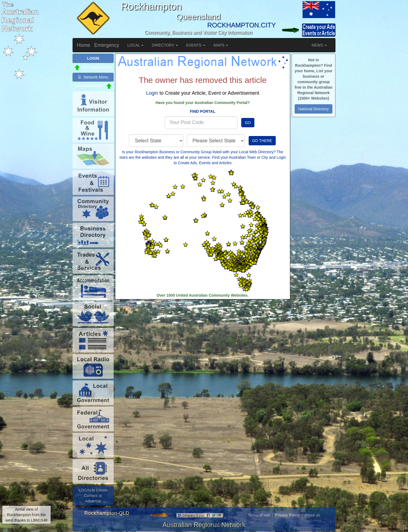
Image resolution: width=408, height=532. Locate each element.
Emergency (107, 45)
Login (152, 93)
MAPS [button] (221, 45)
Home (84, 45)
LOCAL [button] (135, 45)
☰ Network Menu (93, 77)
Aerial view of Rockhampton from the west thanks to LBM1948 (26, 515)
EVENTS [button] (196, 45)
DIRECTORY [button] (165, 45)
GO (248, 123)
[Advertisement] (203, 343)
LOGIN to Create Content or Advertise (93, 496)
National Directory (313, 109)
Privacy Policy (287, 515)
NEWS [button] (319, 45)
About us (312, 515)
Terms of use (259, 515)
